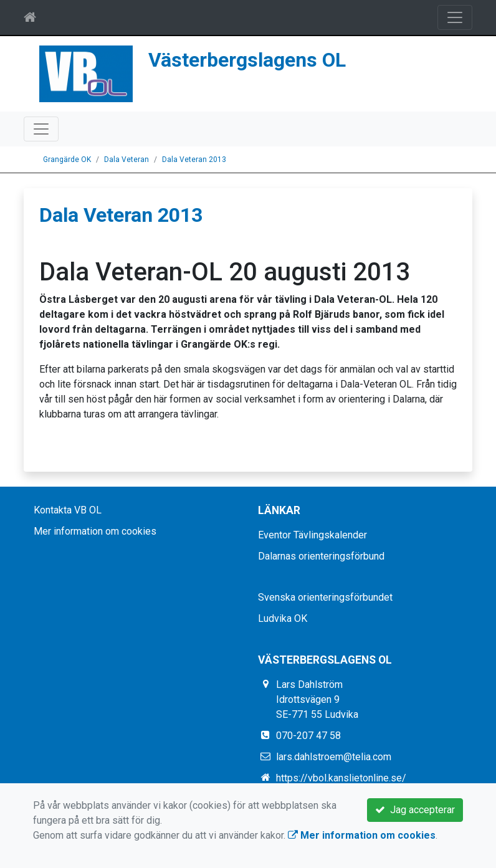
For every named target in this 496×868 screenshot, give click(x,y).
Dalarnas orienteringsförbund (321, 556)
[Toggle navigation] (455, 17)
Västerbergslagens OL (247, 60)
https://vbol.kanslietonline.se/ (341, 778)
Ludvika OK (283, 618)
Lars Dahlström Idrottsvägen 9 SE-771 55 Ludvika (317, 699)
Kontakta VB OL (68, 510)
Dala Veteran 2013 (194, 160)
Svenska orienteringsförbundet (325, 597)
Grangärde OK (67, 160)
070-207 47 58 (308, 736)
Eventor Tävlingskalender (312, 535)
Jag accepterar (415, 810)
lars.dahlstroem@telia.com (334, 757)
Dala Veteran (126, 160)
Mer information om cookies (95, 531)
